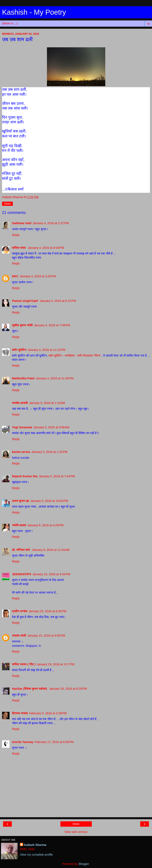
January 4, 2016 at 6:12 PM (58, 301)
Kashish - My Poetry (34, 12)
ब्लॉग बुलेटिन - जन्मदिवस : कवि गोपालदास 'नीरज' (75, 356)
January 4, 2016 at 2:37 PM (51, 223)
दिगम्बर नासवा (20, 713)
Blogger (84, 864)
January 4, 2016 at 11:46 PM (55, 378)
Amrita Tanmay (23, 742)
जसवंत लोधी (19, 636)
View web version (76, 832)
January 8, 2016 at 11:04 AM (51, 550)
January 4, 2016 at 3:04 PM (46, 248)
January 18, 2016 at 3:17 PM (56, 664)
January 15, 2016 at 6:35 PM (47, 611)
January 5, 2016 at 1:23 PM (49, 452)
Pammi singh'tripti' (25, 301)
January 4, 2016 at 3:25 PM (38, 276)
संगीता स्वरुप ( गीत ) (24, 664)
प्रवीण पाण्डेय (20, 611)
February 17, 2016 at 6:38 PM (54, 742)
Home (76, 824)
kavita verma (21, 452)
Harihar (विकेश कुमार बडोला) (30, 689)
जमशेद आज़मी (20, 403)
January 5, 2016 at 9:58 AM (51, 427)
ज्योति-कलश (19, 525)
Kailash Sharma (35, 845)
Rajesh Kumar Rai (25, 476)
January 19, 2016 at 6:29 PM (68, 689)
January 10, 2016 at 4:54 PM (51, 574)
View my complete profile (36, 855)
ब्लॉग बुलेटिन (19, 350)
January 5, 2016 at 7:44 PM (57, 476)
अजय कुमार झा (20, 501)
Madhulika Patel (23, 378)
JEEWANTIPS (22, 574)
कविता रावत (19, 248)
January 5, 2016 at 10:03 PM (49, 501)
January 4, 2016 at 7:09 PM (52, 325)
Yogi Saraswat (22, 427)
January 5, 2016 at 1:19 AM (47, 403)
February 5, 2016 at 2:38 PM (48, 713)
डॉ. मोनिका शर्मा (21, 550)
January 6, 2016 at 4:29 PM (45, 525)
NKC (15, 276)
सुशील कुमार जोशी (22, 325)
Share (7, 204)
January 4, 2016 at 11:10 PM (46, 350)
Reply (16, 235)
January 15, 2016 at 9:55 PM (46, 636)
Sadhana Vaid (22, 223)
